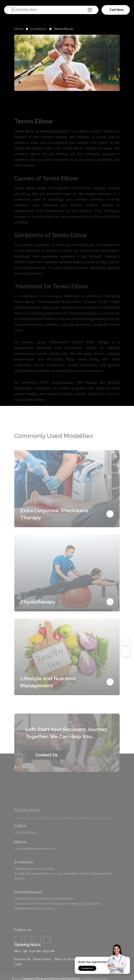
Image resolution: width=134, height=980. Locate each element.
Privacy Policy (42, 963)
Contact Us (87, 968)
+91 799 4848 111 (25, 841)
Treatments (67, 831)
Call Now (117, 10)
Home (19, 29)
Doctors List (48, 831)
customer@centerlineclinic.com (35, 857)
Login (18, 968)
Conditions (39, 29)
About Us (31, 831)
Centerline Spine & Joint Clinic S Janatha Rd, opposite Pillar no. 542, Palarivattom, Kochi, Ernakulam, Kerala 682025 (64, 882)
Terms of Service (65, 963)
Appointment (85, 831)
